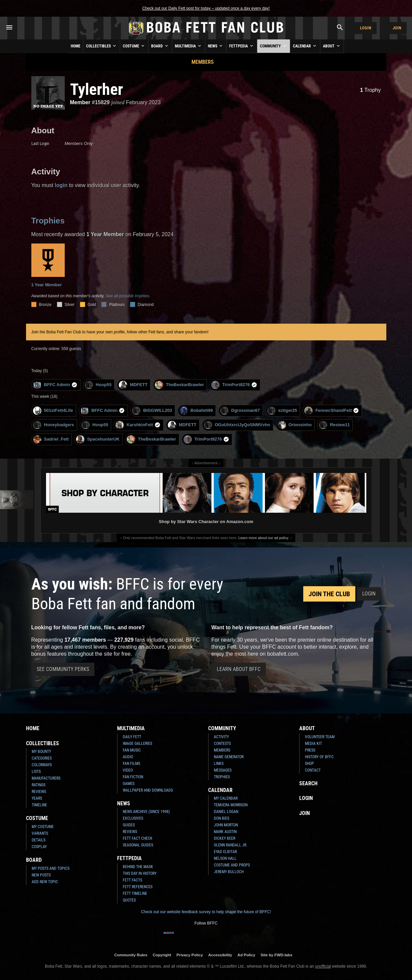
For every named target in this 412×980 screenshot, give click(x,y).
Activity (221, 737)
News (216, 46)
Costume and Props (232, 865)
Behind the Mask (138, 867)
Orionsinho (295, 425)
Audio (128, 757)
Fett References (138, 887)
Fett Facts (132, 880)
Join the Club (329, 594)
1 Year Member (48, 265)
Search (308, 783)
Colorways (42, 765)
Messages (223, 770)
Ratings (39, 785)
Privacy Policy (190, 955)
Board (160, 46)
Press (310, 750)
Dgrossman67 (240, 411)
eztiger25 (282, 411)
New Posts (41, 875)
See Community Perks (63, 669)
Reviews (39, 792)
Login (366, 28)
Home (76, 46)
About (332, 46)
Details (39, 840)
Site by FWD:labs (276, 955)
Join (397, 28)
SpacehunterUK (98, 439)
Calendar (305, 46)
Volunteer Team (320, 737)
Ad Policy (246, 955)
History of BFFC (319, 757)
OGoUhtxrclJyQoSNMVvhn (237, 425)
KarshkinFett (138, 425)
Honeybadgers (54, 425)
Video (128, 770)
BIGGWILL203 (152, 411)
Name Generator (229, 757)
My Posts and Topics (51, 868)
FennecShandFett (332, 411)
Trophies (48, 221)
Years (37, 798)
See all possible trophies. (128, 296)
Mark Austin (225, 832)
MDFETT (133, 385)
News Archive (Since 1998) (146, 812)
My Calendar (226, 798)
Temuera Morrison (231, 805)
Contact (313, 770)
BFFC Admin (55, 385)
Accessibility (220, 955)
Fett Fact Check (138, 838)
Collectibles (102, 46)
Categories (42, 758)
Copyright (162, 955)
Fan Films (131, 764)
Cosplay (39, 847)
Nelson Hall (225, 858)
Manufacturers (46, 778)
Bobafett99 (196, 411)
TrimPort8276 (234, 385)
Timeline (39, 805)
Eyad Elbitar (225, 852)
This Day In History (140, 873)
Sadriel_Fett (51, 439)
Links (219, 764)
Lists (36, 772)
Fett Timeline (135, 893)
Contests (222, 744)
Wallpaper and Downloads (148, 790)
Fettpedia (242, 46)
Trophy (370, 90)
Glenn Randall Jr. (231, 845)
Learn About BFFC (239, 669)
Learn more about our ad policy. (264, 538)
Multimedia (188, 46)
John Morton (226, 825)
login (61, 185)
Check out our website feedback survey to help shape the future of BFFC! (206, 912)
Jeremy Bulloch (229, 872)
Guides (129, 825)
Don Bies (222, 818)
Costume (134, 46)
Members (203, 62)
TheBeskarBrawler (179, 385)
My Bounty (41, 752)
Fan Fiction (133, 777)
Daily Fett (132, 737)
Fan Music (132, 750)
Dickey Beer (225, 838)
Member (80, 102)
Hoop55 (98, 385)
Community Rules (131, 955)
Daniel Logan (226, 812)
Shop (309, 764)
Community (274, 46)
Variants (40, 833)
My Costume (43, 827)
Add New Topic (45, 882)
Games (129, 784)
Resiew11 (334, 425)
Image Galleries (137, 744)
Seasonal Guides (138, 845)
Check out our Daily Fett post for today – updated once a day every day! (206, 8)
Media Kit (313, 744)
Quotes (129, 900)
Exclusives (133, 818)
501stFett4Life (53, 411)
